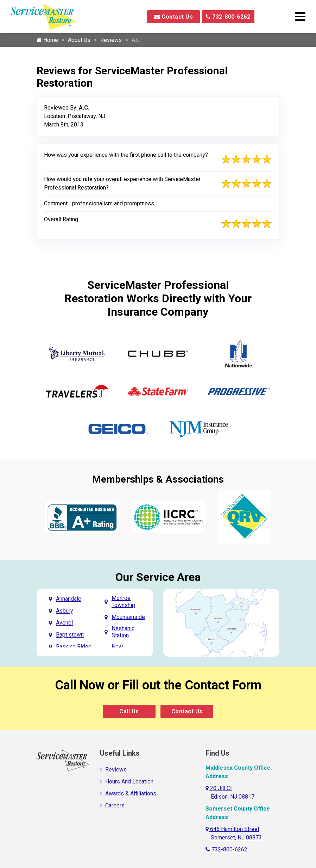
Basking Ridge (74, 647)
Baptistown (70, 635)
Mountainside (128, 617)
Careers (115, 805)
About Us (79, 40)
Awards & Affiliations (131, 793)
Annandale (69, 599)
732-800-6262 (228, 17)
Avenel (64, 623)
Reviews (111, 40)
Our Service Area (158, 577)
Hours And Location (129, 782)
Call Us (129, 711)
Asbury (65, 611)
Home (47, 40)
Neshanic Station (123, 632)
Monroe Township (123, 602)
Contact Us (173, 17)
